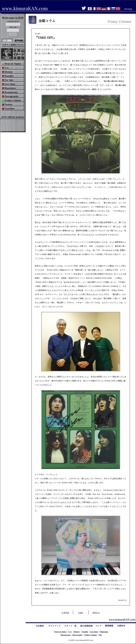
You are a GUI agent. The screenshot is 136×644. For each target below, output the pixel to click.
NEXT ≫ (96, 612)
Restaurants (66, 635)
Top (100, 635)
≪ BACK (65, 612)
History (77, 632)
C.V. (70, 632)
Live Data (94, 632)
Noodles (85, 632)
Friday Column (91, 635)
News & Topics (61, 632)
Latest (81, 612)
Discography (78, 635)
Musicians (104, 632)
